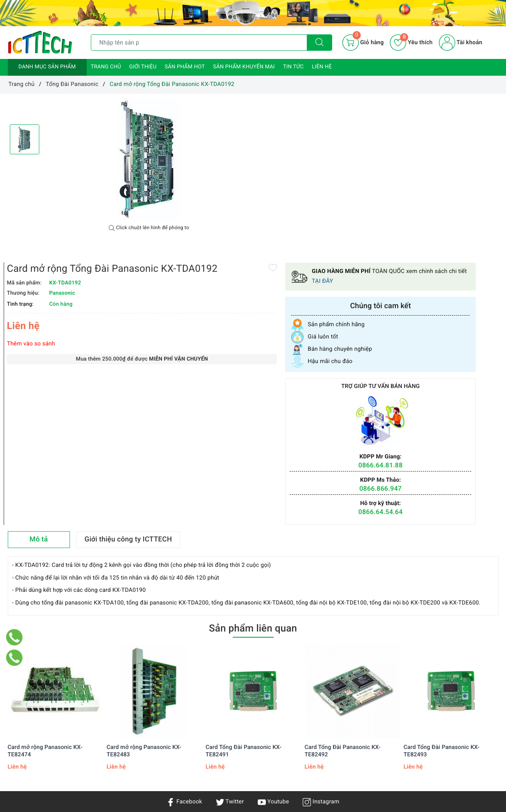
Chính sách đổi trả (115, 745)
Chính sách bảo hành (118, 722)
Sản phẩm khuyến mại (244, 67)
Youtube (273, 650)
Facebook (184, 650)
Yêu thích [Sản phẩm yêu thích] (411, 43)
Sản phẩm (21, 722)
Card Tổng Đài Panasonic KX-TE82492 (343, 599)
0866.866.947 (451, 333)
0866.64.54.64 (450, 357)
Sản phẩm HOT (185, 67)
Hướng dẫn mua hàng (119, 733)
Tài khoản (461, 43)
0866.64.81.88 (450, 310)
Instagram (321, 650)
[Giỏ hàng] (363, 43)
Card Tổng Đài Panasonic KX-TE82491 (244, 599)
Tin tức (293, 67)
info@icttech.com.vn (252, 764)
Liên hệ (322, 67)
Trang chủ (106, 67)
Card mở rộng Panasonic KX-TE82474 (45, 599)
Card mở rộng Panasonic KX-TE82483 (144, 599)
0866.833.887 (322, 764)
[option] (149, 159)
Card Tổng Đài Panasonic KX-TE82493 (442, 599)
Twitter (230, 650)
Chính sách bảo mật (117, 698)
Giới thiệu (143, 67)
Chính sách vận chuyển (121, 710)
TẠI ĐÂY (474, 126)
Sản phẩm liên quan (253, 477)
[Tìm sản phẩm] (199, 43)
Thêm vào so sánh (282, 191)
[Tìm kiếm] (319, 43)
